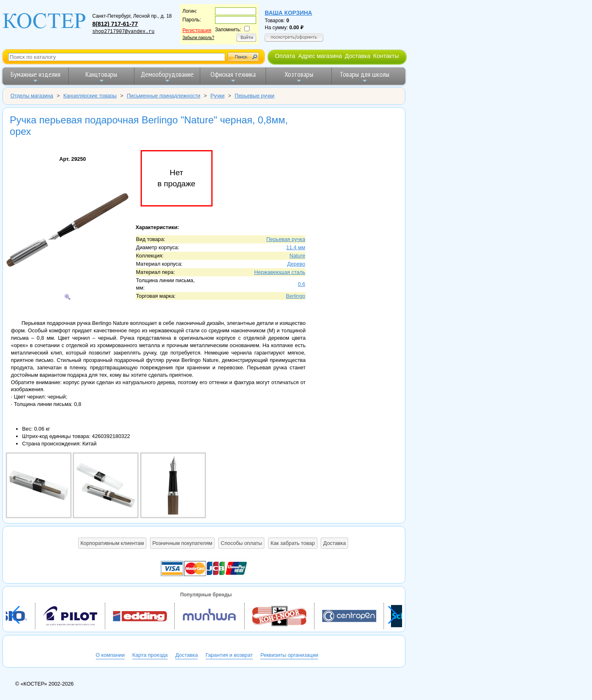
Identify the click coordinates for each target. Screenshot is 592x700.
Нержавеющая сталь (280, 272)
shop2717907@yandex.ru (123, 32)
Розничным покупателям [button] (183, 543)
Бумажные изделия (36, 77)
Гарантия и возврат (229, 655)
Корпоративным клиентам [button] (112, 543)
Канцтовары (101, 77)
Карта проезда (150, 655)
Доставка (358, 56)
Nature (297, 256)
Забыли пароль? (198, 38)
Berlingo (295, 296)
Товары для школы (364, 77)
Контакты (386, 56)
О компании (110, 655)
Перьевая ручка (286, 239)
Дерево (296, 264)
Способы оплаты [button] (241, 543)
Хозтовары (299, 77)
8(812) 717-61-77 (115, 24)
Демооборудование (167, 77)
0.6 (302, 284)
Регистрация (197, 30)
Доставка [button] (334, 543)
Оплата (285, 56)
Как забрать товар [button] (293, 543)
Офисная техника (233, 77)
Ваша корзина (288, 13)
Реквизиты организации (289, 655)
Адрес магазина (320, 56)
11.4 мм (296, 247)
